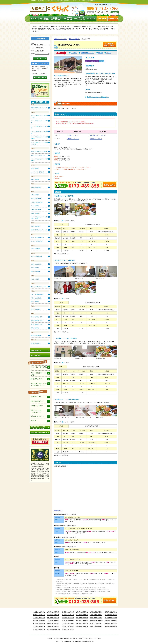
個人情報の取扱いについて (70, 638)
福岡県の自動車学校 (53, 627)
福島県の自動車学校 (111, 612)
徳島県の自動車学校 (82, 624)
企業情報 (50, 638)
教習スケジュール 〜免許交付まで (36, 411)
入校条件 (33, 421)
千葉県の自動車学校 (96, 615)
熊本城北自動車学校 (36, 336)
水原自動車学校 (35, 195)
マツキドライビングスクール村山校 (40, 127)
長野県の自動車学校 (53, 618)
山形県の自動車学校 (96, 612)
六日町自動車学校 (36, 213)
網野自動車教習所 (36, 249)
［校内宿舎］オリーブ (72, 135)
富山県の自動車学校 (111, 618)
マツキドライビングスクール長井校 (40, 122)
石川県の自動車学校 (82, 618)
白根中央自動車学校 (36, 210)
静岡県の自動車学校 (68, 618)
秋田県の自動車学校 (82, 612)
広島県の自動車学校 (68, 624)
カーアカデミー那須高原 (37, 172)
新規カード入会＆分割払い (39, 384)
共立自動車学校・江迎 (37, 321)
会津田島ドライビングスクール (39, 152)
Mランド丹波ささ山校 (37, 256)
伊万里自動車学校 (36, 309)
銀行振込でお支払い (37, 379)
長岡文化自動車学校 (36, 199)
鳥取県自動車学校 (36, 271)
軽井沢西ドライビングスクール (39, 230)
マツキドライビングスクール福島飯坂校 (40, 160)
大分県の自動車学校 (111, 627)
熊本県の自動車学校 (96, 627)
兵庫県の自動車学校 (82, 621)
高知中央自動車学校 (36, 298)
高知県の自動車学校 (39, 627)
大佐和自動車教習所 (36, 187)
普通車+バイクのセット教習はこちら (98, 97)
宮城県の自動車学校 (68, 612)
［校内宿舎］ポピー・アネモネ (98, 135)
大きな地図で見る (58, 511)
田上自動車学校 (35, 206)
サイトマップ (82, 638)
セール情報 (74, 53)
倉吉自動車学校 (35, 268)
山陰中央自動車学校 (36, 264)
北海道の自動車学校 (39, 612)
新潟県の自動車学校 (111, 615)
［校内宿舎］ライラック (96, 139)
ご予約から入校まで (37, 406)
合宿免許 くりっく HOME (94, 638)
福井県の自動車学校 (96, 618)
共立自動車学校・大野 (37, 324)
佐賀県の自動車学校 (68, 627)
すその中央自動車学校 (37, 241)
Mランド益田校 (35, 279)
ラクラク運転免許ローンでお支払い (39, 374)
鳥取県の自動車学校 (111, 621)
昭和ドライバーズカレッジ (38, 155)
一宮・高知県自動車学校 (37, 294)
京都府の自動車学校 (68, 621)
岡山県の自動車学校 (53, 624)
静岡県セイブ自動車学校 (37, 238)
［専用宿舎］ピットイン (73, 139)
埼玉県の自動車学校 (82, 615)
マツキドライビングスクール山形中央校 (40, 116)
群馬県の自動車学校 (68, 615)
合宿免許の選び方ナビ (37, 401)
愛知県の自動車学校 (39, 621)
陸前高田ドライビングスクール (39, 108)
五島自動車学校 (35, 328)
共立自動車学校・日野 (37, 317)
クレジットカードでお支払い (39, 368)
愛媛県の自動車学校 (111, 624)
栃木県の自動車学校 (53, 615)
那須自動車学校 (35, 168)
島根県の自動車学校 (39, 624)
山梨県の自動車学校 (39, 618)
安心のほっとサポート (37, 416)
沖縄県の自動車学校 (68, 629)
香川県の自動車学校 (96, 624)
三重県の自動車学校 (53, 621)
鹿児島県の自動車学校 (54, 629)
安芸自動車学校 (35, 302)
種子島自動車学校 (36, 343)
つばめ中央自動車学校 (37, 202)
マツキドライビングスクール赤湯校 (40, 132)
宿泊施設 (100, 53)
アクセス (109, 53)
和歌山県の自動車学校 (96, 621)
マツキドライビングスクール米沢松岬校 (40, 138)
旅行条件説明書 (58, 638)
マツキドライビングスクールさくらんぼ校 (40, 143)
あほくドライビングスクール (39, 287)
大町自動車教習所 (36, 226)
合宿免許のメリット (37, 397)
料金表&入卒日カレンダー (87, 53)
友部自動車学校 (35, 180)
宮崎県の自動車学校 (39, 629)
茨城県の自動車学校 (39, 615)
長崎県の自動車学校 (82, 627)
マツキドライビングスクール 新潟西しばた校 (39, 218)
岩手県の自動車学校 (53, 612)
